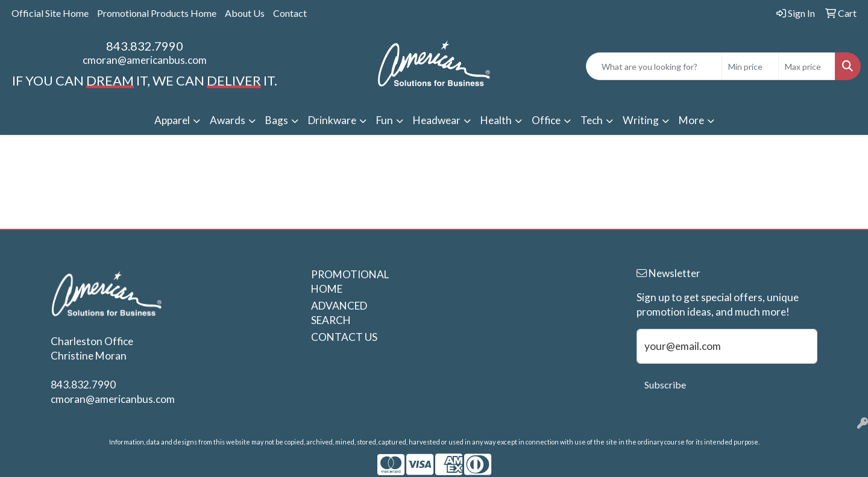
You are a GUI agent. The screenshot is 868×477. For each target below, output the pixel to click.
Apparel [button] (172, 120)
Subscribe (665, 385)
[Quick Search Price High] (807, 66)
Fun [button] (385, 120)
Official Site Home (50, 13)
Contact (290, 13)
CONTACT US (344, 337)
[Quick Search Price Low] (750, 66)
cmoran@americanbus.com (145, 60)
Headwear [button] (437, 120)
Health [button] (496, 120)
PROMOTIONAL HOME (344, 282)
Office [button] (546, 120)
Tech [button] (592, 120)
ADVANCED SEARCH (339, 313)
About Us (245, 13)
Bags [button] (277, 120)
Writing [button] (641, 120)
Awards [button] (228, 120)
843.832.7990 (145, 46)
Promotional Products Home (157, 13)
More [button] (691, 120)
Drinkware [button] (332, 120)
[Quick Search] (654, 66)
